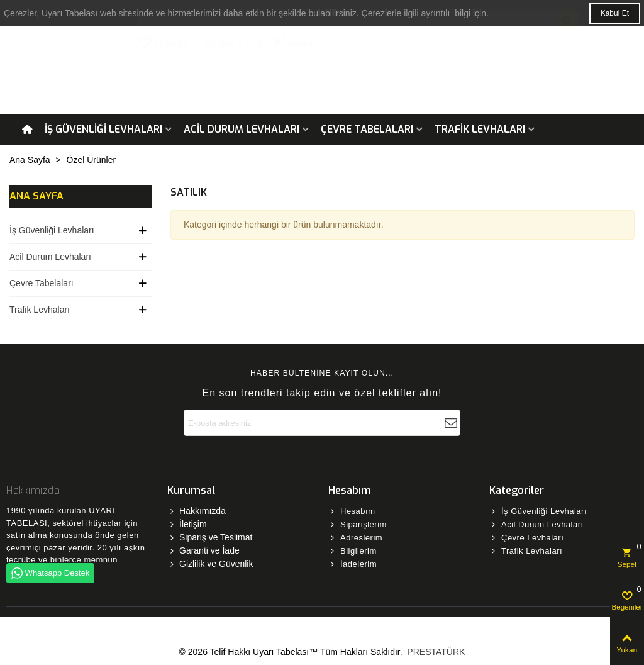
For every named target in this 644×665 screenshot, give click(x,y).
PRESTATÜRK (435, 652)
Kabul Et (615, 13)
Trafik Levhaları (480, 129)
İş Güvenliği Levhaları (103, 129)
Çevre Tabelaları (367, 129)
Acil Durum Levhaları (241, 129)
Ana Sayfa (36, 196)
